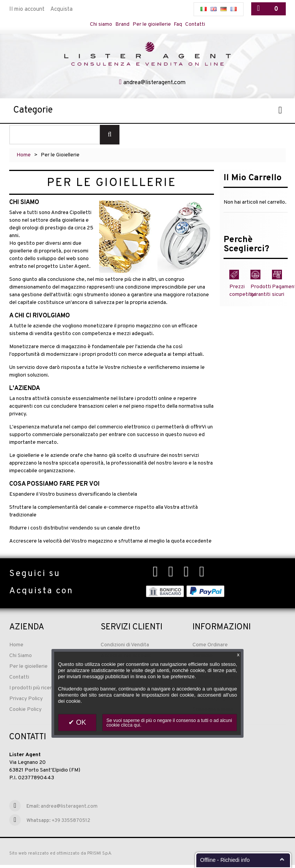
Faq (181, 24)
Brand (120, 24)
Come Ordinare (210, 648)
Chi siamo (97, 24)
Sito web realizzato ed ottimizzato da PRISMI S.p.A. (60, 856)
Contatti (200, 24)
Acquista (61, 9)
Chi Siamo (21, 658)
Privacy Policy (26, 701)
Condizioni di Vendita (125, 648)
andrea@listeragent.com (154, 85)
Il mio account (27, 9)
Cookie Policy (25, 712)
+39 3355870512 (71, 823)
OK (80, 722)
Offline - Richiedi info (225, 860)
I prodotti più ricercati (35, 691)
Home (24, 158)
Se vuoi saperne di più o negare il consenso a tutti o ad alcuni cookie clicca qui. (169, 723)
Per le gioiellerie (152, 24)
